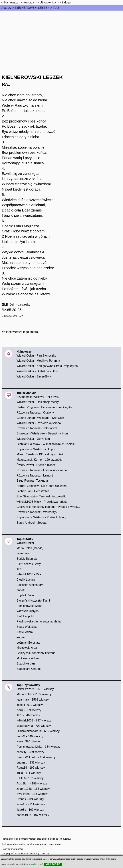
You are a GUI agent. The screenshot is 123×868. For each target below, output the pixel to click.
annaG (21, 590)
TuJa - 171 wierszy (29, 773)
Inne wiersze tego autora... (23, 332)
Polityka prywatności (12, 849)
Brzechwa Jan (26, 664)
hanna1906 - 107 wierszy (33, 815)
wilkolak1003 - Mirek (30, 574)
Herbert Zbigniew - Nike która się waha (42, 486)
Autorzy (6, 8)
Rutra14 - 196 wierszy (31, 768)
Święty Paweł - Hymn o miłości (36, 465)
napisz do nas (55, 844)
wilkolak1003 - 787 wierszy (34, 720)
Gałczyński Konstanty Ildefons (36, 653)
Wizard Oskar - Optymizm (33, 439)
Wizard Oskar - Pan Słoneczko (36, 356)
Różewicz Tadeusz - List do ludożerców (42, 470)
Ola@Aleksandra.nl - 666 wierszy (38, 731)
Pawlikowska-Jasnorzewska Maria (39, 621)
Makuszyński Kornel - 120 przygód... (40, 460)
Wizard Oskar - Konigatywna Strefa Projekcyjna (47, 366)
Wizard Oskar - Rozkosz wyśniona (39, 423)
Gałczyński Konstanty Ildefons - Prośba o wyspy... (49, 507)
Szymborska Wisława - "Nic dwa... (39, 397)
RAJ (56, 8)
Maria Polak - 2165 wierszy (34, 694)
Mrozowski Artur (27, 648)
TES (19, 569)
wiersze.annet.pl (29, 854)
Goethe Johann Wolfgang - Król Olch (40, 418)
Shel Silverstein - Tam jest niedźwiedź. (41, 496)
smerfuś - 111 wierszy (31, 804)
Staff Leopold (25, 616)
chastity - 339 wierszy (30, 752)
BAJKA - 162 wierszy (30, 778)
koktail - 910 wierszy (30, 705)
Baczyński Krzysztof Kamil (34, 601)
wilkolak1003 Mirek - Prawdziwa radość (42, 502)
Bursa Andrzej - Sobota (32, 523)
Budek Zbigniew (27, 559)
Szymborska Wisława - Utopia (36, 449)
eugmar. (22, 637)
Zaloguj (66, 2)
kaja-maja (23, 553)
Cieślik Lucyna (26, 580)
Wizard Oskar (25, 543)
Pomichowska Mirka (29, 606)
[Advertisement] (61, 38)
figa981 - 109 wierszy (30, 810)
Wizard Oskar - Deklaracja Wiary (38, 402)
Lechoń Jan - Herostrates (33, 491)
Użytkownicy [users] (48, 2)
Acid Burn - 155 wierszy (32, 783)
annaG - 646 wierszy (30, 736)
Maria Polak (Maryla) (30, 548)
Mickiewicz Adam (28, 658)
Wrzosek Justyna (28, 611)
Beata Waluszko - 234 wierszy (36, 757)
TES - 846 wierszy (28, 715)
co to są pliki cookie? (35, 864)
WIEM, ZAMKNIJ (53, 864)
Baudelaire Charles (29, 669)
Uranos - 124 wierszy (30, 799)
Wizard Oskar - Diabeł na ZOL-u (37, 371)
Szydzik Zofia (25, 595)
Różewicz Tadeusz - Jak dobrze (37, 428)
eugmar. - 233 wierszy (31, 763)
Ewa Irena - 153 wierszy (32, 794)
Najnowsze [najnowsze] (11, 2)
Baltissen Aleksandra (30, 585)
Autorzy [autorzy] (29, 2)
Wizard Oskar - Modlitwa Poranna (38, 361)
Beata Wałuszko (27, 627)
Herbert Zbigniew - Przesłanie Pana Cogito (44, 407)
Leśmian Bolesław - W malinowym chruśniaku (46, 444)
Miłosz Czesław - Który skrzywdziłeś (40, 454)
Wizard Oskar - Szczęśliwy (34, 376)
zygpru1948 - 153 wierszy (33, 789)
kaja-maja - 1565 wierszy (33, 700)
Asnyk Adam (25, 632)
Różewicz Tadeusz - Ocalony (35, 413)
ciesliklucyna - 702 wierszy (34, 726)
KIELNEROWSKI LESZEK (32, 8)
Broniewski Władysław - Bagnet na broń (42, 433)
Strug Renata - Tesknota (32, 481)
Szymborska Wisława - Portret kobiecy (41, 517)
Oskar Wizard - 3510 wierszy (35, 689)
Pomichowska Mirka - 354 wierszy (38, 747)
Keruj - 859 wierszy (29, 710)
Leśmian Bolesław (28, 643)
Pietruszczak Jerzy (29, 564)
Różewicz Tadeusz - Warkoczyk (37, 512)
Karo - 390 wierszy (29, 741)
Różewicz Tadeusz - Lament (35, 475)
